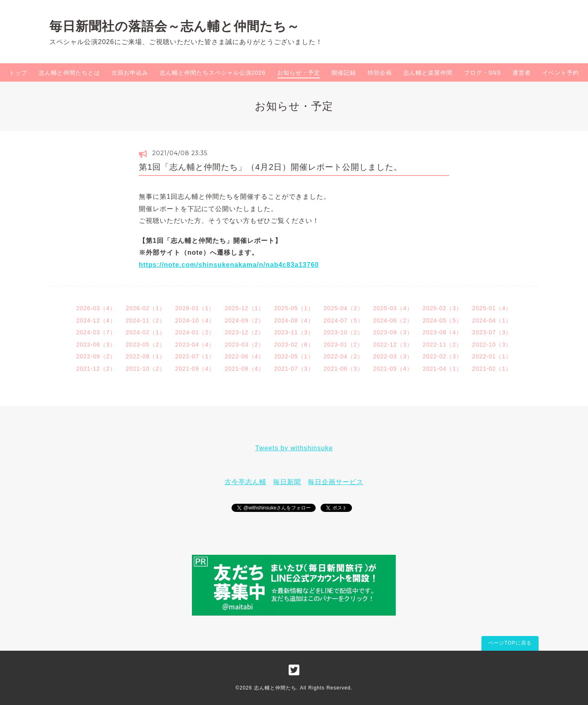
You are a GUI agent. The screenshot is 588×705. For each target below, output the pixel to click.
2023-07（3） (492, 332)
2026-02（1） (146, 308)
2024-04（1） (492, 320)
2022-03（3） (393, 356)
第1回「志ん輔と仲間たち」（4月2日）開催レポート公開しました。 (271, 167)
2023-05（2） (146, 345)
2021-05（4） (393, 369)
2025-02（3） (442, 308)
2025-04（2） (344, 308)
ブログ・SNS (483, 73)
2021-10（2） (146, 369)
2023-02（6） (294, 345)
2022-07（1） (195, 356)
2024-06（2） (393, 320)
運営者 (522, 73)
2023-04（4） (195, 345)
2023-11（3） (294, 332)
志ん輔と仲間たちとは (69, 73)
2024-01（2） (195, 332)
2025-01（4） (492, 308)
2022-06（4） (244, 356)
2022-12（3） (393, 345)
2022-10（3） (492, 345)
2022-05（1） (294, 356)
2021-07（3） (294, 369)
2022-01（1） (492, 356)
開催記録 (344, 73)
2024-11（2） (146, 320)
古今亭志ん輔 (245, 482)
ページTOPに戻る (510, 643)
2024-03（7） (96, 332)
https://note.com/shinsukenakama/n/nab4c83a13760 (229, 265)
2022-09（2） (96, 356)
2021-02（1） (492, 369)
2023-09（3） (393, 332)
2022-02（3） (442, 356)
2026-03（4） (96, 308)
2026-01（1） (195, 308)
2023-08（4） (442, 332)
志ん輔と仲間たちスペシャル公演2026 (213, 73)
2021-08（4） (244, 369)
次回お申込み (130, 73)
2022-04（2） (344, 356)
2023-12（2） (244, 332)
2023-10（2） (344, 332)
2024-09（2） (244, 320)
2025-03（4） (393, 308)
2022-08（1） (146, 356)
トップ (18, 73)
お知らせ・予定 (299, 73)
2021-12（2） (96, 369)
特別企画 (380, 73)
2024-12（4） (96, 320)
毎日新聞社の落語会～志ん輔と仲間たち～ (175, 26)
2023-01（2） (344, 345)
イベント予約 (561, 73)
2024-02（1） (146, 332)
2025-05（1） (294, 308)
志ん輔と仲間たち (275, 688)
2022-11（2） (442, 345)
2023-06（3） (96, 345)
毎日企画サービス (336, 482)
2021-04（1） (442, 369)
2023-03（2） (244, 345)
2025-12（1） (244, 308)
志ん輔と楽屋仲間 (428, 73)
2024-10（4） (195, 320)
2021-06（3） (344, 369)
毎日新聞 (287, 482)
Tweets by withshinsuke (294, 448)
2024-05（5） (442, 320)
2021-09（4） (195, 369)
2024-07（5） (344, 320)
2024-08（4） (294, 320)
